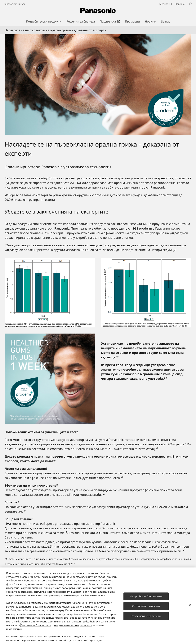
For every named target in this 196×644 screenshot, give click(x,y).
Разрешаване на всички (146, 616)
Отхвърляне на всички (146, 606)
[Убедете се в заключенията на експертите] (50, 379)
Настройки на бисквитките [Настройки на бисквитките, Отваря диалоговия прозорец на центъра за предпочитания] (146, 596)
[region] (98, 606)
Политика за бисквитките (36, 625)
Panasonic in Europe (15, 4)
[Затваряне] (190, 605)
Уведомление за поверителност (73, 625)
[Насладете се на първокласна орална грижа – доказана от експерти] (98, 85)
